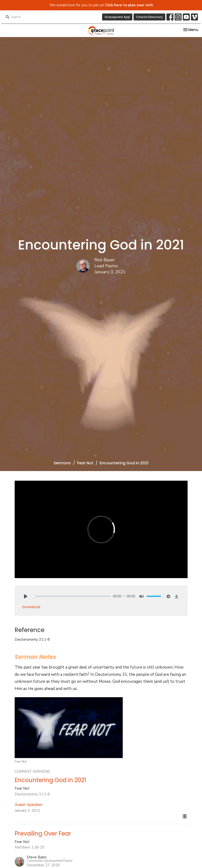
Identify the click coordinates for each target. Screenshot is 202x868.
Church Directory (149, 17)
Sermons (62, 463)
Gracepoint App (117, 17)
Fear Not (85, 463)
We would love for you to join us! (102, 5)
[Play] (26, 596)
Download (31, 607)
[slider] (71, 596)
